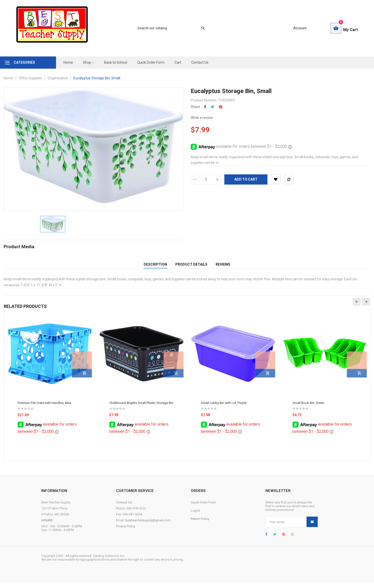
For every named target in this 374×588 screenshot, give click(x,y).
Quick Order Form (203, 507)
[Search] (169, 28)
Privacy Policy (126, 531)
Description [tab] (155, 267)
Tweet (213, 107)
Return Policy (200, 523)
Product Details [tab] (191, 267)
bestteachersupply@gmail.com (148, 525)
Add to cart (246, 179)
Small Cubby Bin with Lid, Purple (224, 407)
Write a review (202, 118)
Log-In (195, 515)
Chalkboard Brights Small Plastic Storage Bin (141, 407)
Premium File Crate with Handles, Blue (44, 407)
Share (205, 107)
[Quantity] (206, 179)
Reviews (223, 267)
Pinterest (221, 107)
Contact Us (124, 507)
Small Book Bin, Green (308, 407)
